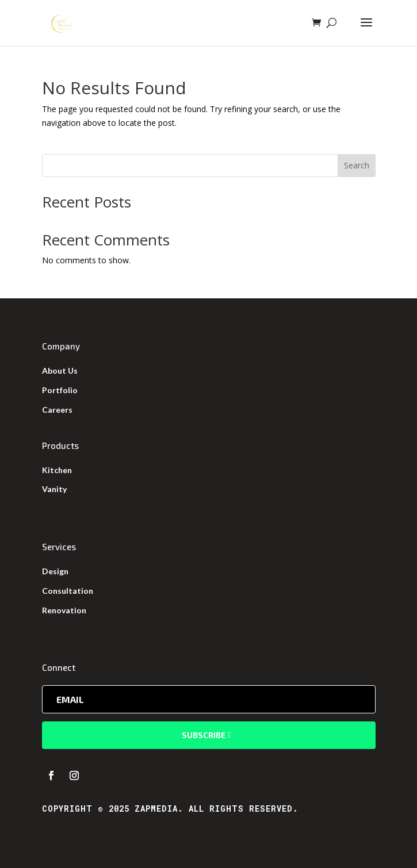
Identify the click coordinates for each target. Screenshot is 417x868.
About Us (60, 370)
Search (357, 165)
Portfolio (60, 390)
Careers (57, 410)
